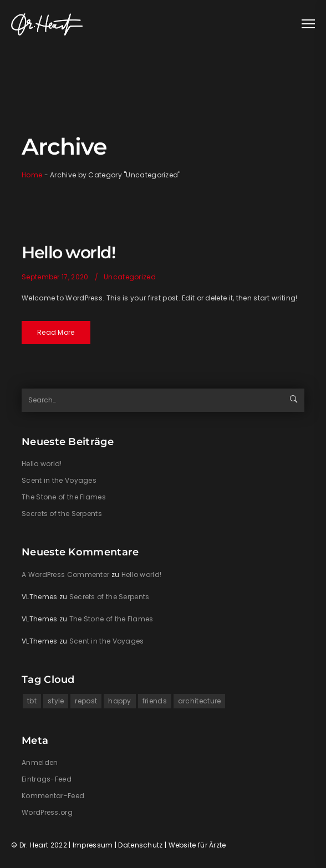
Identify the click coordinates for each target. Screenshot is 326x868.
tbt (32, 701)
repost (86, 701)
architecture (200, 701)
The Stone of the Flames (64, 497)
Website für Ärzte (197, 845)
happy (120, 701)
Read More (56, 332)
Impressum (93, 845)
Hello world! (68, 252)
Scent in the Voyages (59, 480)
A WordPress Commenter (65, 575)
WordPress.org (47, 812)
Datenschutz (140, 845)
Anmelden (40, 762)
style (56, 701)
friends (155, 701)
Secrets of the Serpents (62, 514)
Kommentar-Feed (53, 796)
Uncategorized (130, 277)
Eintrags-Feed (47, 779)
